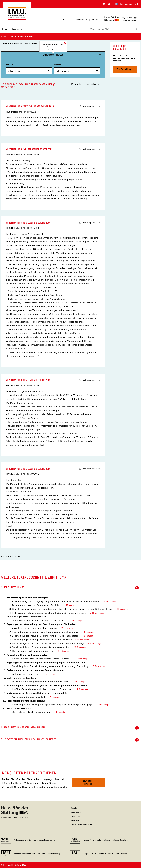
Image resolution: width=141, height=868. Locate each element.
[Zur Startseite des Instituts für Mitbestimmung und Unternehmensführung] (17, 18)
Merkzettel (75, 812)
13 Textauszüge (75, 621)
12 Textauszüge (103, 705)
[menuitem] (5, 31)
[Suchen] (137, 29)
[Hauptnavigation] (12, 29)
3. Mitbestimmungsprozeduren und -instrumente (70, 740)
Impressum (75, 816)
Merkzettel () (81, 20)
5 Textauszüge (71, 605)
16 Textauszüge (80, 647)
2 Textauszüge (79, 682)
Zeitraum (29, 69)
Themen (5, 29)
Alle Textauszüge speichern (84, 84)
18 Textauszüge (89, 636)
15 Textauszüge (67, 628)
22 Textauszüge (83, 640)
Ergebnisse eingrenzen (53, 55)
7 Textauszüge (99, 666)
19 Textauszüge (89, 632)
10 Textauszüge (110, 601)
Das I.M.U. (65, 20)
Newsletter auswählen (87, 782)
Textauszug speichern (89, 106)
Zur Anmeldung (124, 69)
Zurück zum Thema (11, 557)
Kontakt (74, 808)
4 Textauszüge (49, 674)
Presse (95, 20)
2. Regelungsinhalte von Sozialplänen (70, 728)
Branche (77, 69)
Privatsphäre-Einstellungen (81, 824)
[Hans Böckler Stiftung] (15, 817)
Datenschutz (76, 820)
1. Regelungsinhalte (70, 588)
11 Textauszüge (98, 613)
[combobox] (110, 29)
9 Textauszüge (122, 609)
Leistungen (17, 29)
